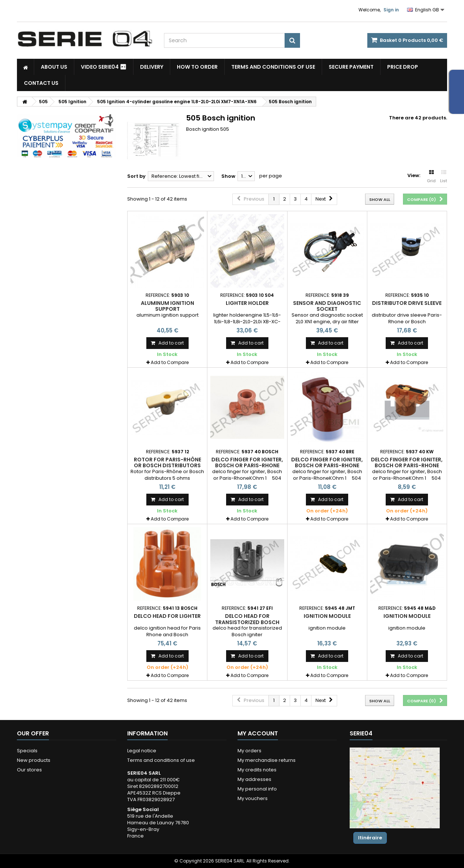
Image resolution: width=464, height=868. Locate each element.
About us (54, 67)
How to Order (197, 67)
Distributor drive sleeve (407, 303)
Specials (27, 751)
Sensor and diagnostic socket (327, 306)
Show (228, 176)
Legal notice (142, 751)
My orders (249, 751)
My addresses (254, 779)
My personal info (257, 789)
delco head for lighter (167, 616)
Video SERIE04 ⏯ (104, 67)
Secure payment (351, 67)
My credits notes (257, 770)
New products (34, 760)
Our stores (29, 770)
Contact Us (41, 83)
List (444, 177)
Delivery (152, 67)
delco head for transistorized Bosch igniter (247, 622)
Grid (431, 177)
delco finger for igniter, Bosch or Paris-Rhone (247, 462)
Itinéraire (370, 838)
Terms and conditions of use (273, 67)
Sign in (391, 10)
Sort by (136, 176)
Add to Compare (170, 362)
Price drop (403, 67)
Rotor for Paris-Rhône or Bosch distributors (167, 462)
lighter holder (247, 303)
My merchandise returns (267, 760)
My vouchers (253, 798)
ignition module (327, 616)
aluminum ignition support (167, 306)
